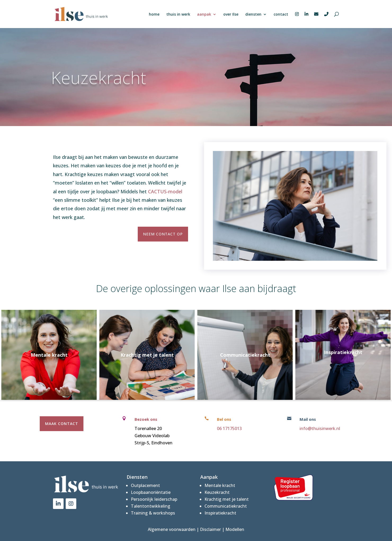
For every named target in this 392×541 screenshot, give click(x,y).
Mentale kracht (220, 485)
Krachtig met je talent (227, 499)
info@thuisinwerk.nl (320, 428)
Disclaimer (210, 529)
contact (281, 15)
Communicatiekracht (226, 506)
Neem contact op (163, 234)
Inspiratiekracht (220, 513)
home (154, 15)
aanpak (204, 15)
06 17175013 (229, 428)
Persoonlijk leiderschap (154, 499)
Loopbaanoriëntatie (151, 492)
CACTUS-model (165, 191)
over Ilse (231, 15)
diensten (253, 15)
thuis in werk (178, 15)
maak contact (62, 424)
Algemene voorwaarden (172, 529)
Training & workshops (153, 513)
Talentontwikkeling (151, 506)
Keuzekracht (217, 492)
